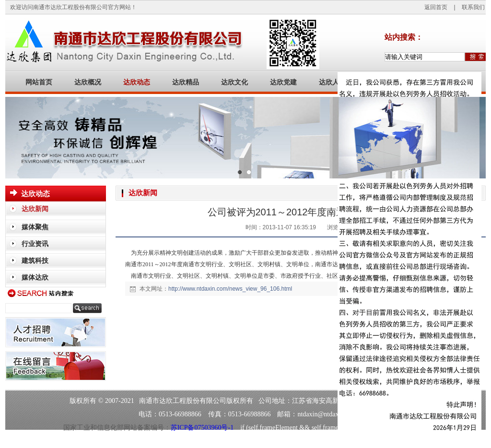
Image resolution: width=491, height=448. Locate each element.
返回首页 (436, 7)
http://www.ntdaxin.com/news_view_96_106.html (230, 289)
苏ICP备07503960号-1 (202, 428)
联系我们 (473, 7)
